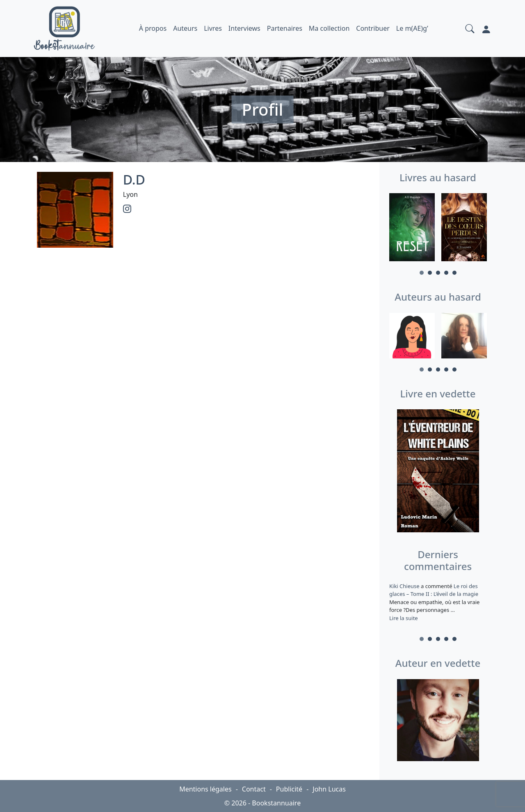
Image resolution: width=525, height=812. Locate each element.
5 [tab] (454, 273)
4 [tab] (446, 273)
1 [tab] (422, 273)
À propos (153, 28)
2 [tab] (430, 273)
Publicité (289, 789)
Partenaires (285, 28)
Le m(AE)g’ (412, 28)
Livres (213, 28)
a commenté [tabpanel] (438, 602)
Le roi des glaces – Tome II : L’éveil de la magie (434, 590)
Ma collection (329, 28)
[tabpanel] (412, 229)
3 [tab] (438, 273)
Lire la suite (404, 618)
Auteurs (185, 28)
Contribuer (373, 28)
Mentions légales (205, 789)
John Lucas (329, 789)
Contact (254, 789)
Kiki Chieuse (405, 586)
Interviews (244, 28)
